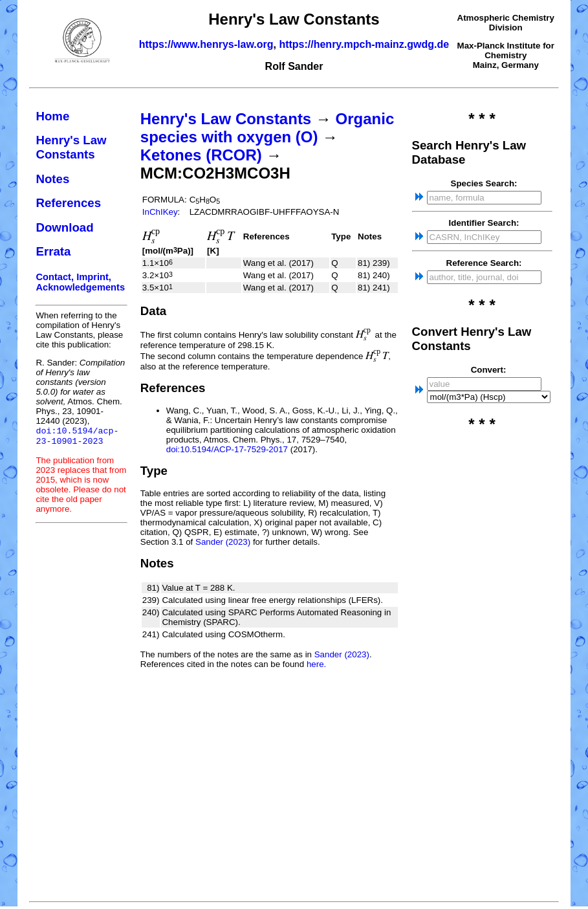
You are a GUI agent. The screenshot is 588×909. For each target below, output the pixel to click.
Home (52, 116)
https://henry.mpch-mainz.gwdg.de (364, 44)
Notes (52, 179)
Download (64, 227)
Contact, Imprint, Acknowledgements (80, 282)
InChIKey (160, 212)
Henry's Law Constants (71, 147)
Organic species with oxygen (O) (267, 128)
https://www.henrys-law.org (206, 44)
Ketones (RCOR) (201, 155)
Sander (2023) (223, 542)
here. (316, 664)
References (68, 203)
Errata (53, 251)
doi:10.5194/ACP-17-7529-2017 (227, 449)
